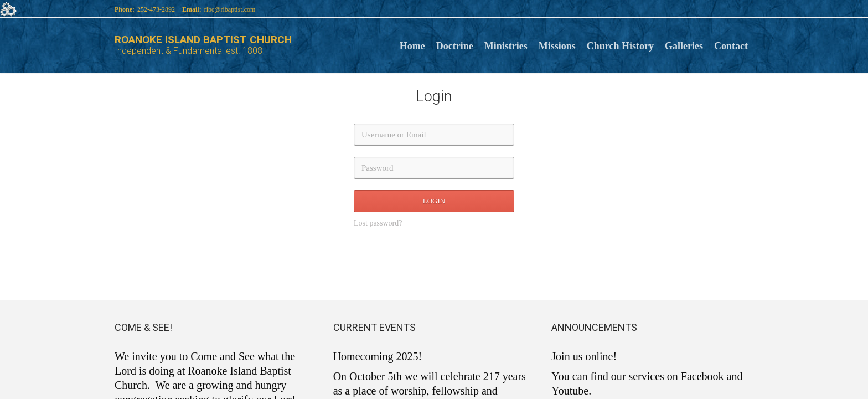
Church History (620, 45)
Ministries (506, 45)
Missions (557, 45)
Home (412, 45)
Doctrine (455, 45)
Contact (731, 45)
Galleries (684, 45)
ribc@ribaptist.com (230, 9)
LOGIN (434, 201)
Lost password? (378, 223)
